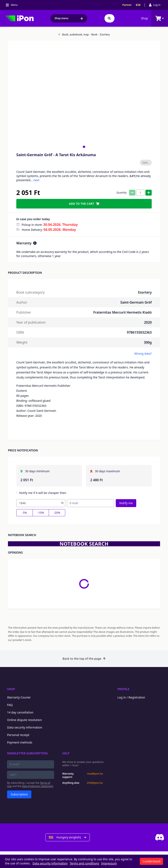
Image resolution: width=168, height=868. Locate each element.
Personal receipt (18, 735)
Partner (127, 5)
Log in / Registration (131, 697)
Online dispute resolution (24, 720)
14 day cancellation (20, 712)
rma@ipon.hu (95, 774)
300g (148, 342)
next (36, 180)
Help (66, 753)
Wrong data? (143, 354)
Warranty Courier (19, 697)
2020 (148, 322)
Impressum (109, 863)
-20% (57, 513)
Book (94, 35)
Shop (144, 18)
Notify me (126, 503)
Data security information (25, 727)
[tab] (84, 147)
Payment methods (20, 742)
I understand (151, 861)
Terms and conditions (84, 863)
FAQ (10, 705)
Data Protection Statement (38, 786)
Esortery (104, 35)
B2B (138, 5)
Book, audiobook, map (74, 35)
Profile (123, 689)
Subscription (19, 794)
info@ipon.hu (95, 783)
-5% (24, 513)
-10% (41, 513)
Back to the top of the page (84, 659)
